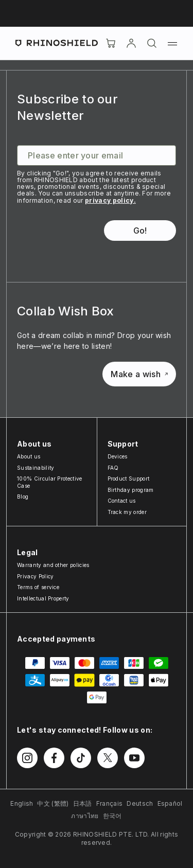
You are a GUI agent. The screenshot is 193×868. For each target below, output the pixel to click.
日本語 (83, 803)
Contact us (122, 501)
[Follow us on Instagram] (27, 758)
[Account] (131, 43)
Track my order (127, 512)
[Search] (152, 43)
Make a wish (139, 374)
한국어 (112, 816)
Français (110, 803)
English (22, 803)
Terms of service (38, 587)
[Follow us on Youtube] (134, 758)
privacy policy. (110, 200)
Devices (118, 456)
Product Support (129, 479)
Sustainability (36, 468)
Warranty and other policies (53, 565)
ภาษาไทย (85, 816)
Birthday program (131, 490)
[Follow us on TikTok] (81, 758)
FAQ (113, 468)
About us (29, 456)
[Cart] (111, 43)
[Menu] (172, 43)
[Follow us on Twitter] (108, 758)
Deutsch (140, 803)
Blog (23, 497)
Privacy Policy (35, 576)
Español (170, 803)
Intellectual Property (43, 598)
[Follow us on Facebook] (54, 758)
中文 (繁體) (53, 803)
